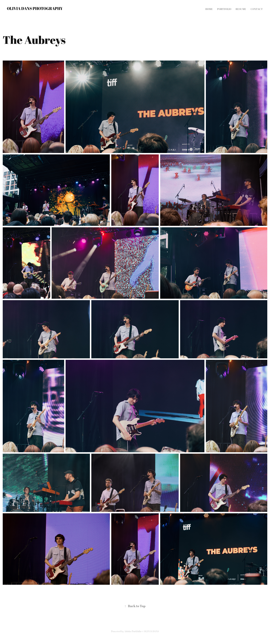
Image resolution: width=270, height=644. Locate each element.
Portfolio (224, 9)
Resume (241, 9)
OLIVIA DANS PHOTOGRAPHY (35, 8)
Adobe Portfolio (133, 631)
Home (209, 9)
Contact (257, 9)
